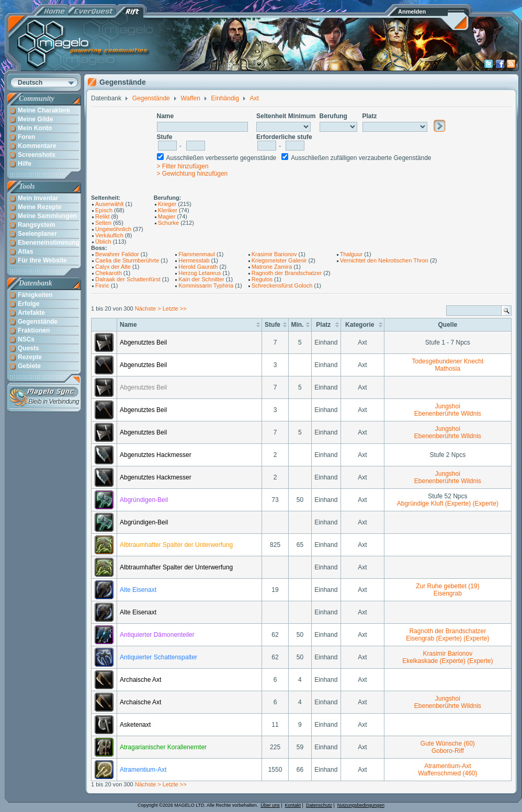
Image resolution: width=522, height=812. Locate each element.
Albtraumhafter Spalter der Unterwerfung (176, 545)
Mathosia (447, 369)
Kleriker (168, 210)
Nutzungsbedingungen (361, 805)
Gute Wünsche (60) (448, 744)
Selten (103, 223)
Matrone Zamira (272, 267)
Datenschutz (319, 805)
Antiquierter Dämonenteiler (157, 635)
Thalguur (351, 254)
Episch (104, 210)
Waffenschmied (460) (447, 773)
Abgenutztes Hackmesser (156, 455)
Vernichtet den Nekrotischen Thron (384, 260)
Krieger (167, 204)
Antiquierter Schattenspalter (158, 657)
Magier (167, 216)
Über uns (270, 805)
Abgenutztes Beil (143, 342)
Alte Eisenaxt (138, 590)
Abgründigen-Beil (144, 500)
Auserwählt (109, 204)
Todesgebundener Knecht (447, 361)
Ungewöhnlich (113, 229)
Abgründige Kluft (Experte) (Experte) (448, 504)
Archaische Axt (140, 680)
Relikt (103, 216)
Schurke (168, 223)
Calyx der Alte (113, 267)
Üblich (103, 242)
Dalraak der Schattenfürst (128, 279)
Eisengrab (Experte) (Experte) (447, 638)
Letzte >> (175, 308)
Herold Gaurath (198, 267)
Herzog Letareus (200, 273)
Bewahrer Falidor (117, 254)
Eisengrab (448, 593)
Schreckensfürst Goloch (282, 285)
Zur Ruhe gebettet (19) (447, 586)
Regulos (262, 279)
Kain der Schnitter (201, 279)
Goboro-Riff (448, 751)
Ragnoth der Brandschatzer (287, 273)
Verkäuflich (109, 235)
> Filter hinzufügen (183, 166)
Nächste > (149, 308)
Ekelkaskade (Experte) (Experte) (447, 661)
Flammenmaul (197, 254)
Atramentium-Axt (143, 770)
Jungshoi (448, 406)
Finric (102, 285)
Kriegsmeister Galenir (279, 260)
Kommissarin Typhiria (206, 285)
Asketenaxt (135, 725)
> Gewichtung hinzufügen (192, 174)
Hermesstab (194, 260)
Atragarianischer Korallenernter (163, 747)
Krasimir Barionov (274, 254)
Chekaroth (109, 273)
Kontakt (293, 805)
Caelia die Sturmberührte (127, 260)
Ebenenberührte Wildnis (448, 414)
